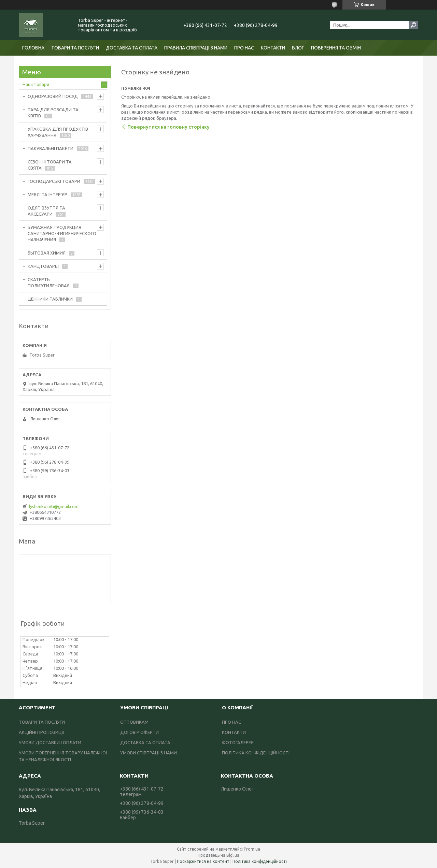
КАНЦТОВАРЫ (43, 266)
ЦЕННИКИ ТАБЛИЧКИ (50, 299)
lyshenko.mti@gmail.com (54, 506)
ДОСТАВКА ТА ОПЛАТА (132, 48)
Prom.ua (252, 849)
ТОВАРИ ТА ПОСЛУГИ (75, 48)
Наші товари (36, 84)
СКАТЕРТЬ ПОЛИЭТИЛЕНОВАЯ (49, 283)
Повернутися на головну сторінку (168, 127)
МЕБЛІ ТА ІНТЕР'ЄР (47, 194)
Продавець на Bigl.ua (218, 855)
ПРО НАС (244, 48)
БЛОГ (298, 48)
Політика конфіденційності (260, 861)
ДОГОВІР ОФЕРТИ (139, 732)
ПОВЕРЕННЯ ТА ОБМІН (336, 48)
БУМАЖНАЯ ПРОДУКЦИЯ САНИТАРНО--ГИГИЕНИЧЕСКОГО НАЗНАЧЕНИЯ (62, 233)
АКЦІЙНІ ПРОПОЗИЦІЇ (41, 732)
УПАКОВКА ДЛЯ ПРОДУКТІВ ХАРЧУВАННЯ (58, 132)
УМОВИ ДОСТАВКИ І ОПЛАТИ (50, 742)
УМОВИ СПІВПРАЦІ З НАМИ (149, 753)
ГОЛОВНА (33, 48)
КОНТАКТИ (273, 48)
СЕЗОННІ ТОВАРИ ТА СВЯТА (50, 165)
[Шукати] (413, 25)
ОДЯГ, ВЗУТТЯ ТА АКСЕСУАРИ (46, 211)
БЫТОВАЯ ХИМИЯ (47, 253)
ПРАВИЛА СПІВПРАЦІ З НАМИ (196, 48)
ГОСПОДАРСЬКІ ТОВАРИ (54, 181)
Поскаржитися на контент (203, 861)
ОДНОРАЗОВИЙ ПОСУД (53, 96)
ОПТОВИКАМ (134, 722)
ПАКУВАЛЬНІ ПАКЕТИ (51, 148)
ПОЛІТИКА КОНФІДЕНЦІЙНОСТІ (256, 753)
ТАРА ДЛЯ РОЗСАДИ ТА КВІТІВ (53, 113)
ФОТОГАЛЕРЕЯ (238, 742)
